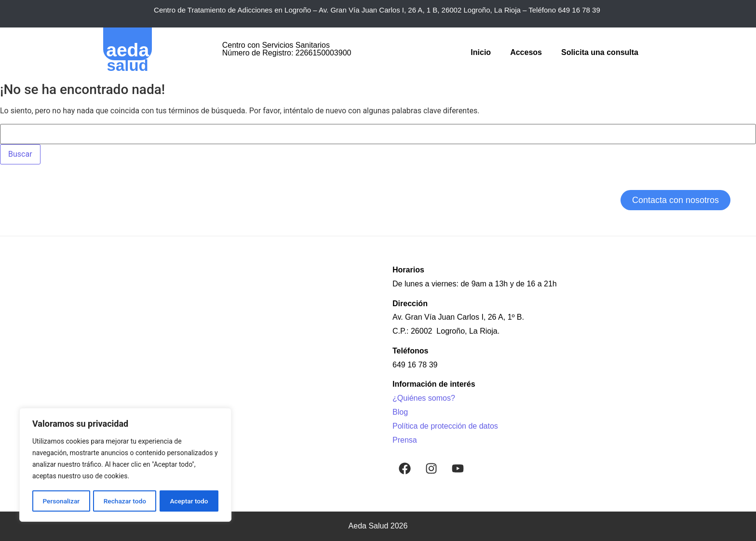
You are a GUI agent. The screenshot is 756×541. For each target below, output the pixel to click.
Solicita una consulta (600, 52)
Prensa (405, 440)
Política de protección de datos (445, 426)
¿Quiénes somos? (424, 398)
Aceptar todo (189, 501)
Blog (400, 412)
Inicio (481, 52)
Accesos (526, 52)
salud (128, 65)
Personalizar (61, 501)
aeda (128, 50)
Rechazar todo (125, 501)
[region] (125, 465)
